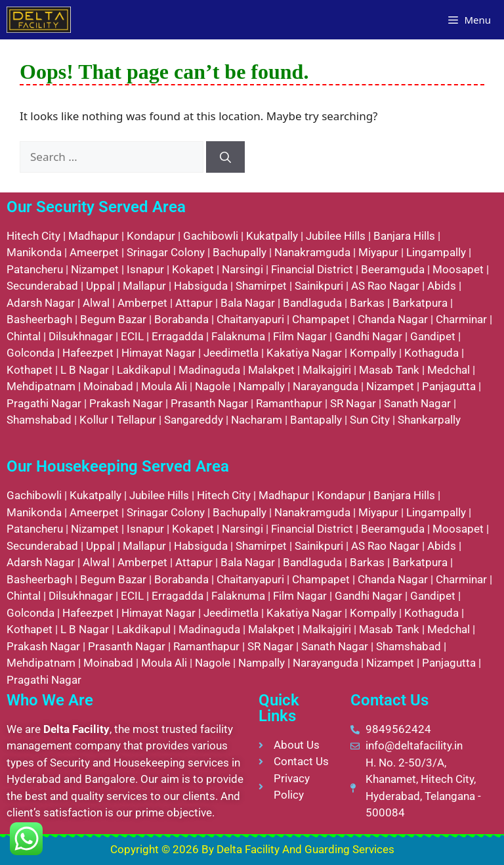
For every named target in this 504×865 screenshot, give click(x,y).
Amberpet (142, 303)
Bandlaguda (312, 303)
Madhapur (94, 236)
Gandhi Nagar (368, 336)
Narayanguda (325, 386)
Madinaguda (209, 370)
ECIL (132, 336)
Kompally (373, 353)
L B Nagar (85, 370)
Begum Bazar (113, 319)
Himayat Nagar (158, 353)
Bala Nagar (248, 303)
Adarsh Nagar (41, 303)
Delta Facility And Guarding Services (305, 849)
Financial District (312, 269)
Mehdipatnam (41, 386)
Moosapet (458, 269)
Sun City (370, 420)
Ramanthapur (289, 403)
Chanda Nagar (393, 319)
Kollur (94, 420)
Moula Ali (164, 386)
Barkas (367, 303)
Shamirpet (261, 286)
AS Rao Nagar (385, 286)
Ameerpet (94, 252)
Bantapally (316, 420)
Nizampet (95, 269)
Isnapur (145, 269)
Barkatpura (420, 303)
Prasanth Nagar (209, 403)
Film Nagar (300, 336)
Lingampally (436, 252)
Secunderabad (42, 286)
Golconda (31, 353)
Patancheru (35, 269)
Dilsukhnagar (81, 336)
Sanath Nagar (417, 403)
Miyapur (378, 252)
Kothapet (30, 370)
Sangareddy (194, 420)
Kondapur (151, 236)
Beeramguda (393, 269)
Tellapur (136, 420)
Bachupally (240, 252)
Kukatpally (272, 236)
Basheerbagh (39, 319)
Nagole (213, 386)
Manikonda (34, 252)
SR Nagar (353, 403)
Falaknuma (238, 336)
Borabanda (181, 319)
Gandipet (433, 336)
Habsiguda (201, 286)
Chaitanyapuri (250, 319)
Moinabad (108, 386)
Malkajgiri (327, 370)
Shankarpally (429, 420)
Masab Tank (389, 370)
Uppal (100, 286)
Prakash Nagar (126, 403)
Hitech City (33, 236)
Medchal (449, 370)
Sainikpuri (319, 286)
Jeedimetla (231, 353)
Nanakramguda (312, 252)
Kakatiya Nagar (304, 353)
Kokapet (193, 269)
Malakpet (271, 370)
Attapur (194, 303)
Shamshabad (39, 420)
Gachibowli (211, 236)
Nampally (262, 386)
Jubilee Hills (336, 236)
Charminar (461, 319)
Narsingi (242, 269)
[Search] (225, 157)
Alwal (96, 303)
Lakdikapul (144, 370)
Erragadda (178, 336)
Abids (442, 286)
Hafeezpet (88, 353)
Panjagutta (449, 386)
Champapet (321, 319)
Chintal (24, 336)
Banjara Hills (404, 236)
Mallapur (144, 286)
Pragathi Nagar (44, 403)
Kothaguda (431, 353)
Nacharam (257, 420)
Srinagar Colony (166, 252)
